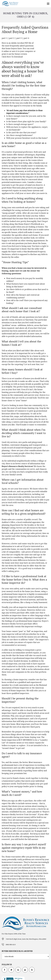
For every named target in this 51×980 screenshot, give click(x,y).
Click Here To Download (12, 57)
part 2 (12, 38)
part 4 (26, 38)
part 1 (4, 38)
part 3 (19, 38)
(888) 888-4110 (11, 945)
